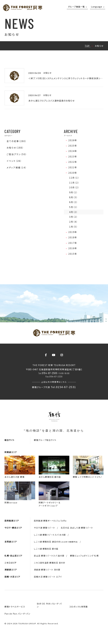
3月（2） (73, 217)
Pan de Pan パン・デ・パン (17, 614)
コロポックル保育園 (78, 607)
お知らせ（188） (15, 148)
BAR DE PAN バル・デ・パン (49, 605)
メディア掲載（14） (17, 167)
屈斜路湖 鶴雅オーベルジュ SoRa (50, 521)
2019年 (74, 232)
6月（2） (73, 202)
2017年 (74, 243)
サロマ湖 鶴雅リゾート (45, 528)
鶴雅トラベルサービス (15, 607)
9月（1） (73, 192)
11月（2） (74, 183)
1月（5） (73, 227)
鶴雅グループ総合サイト (45, 440)
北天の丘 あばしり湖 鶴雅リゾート (77, 528)
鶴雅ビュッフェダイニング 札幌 (84, 556)
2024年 (74, 151)
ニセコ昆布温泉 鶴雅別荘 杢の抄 (49, 563)
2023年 (74, 156)
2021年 (74, 167)
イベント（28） (14, 161)
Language (97, 7)
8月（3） (73, 197)
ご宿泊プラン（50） (17, 154)
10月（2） (74, 187)
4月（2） (73, 212)
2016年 (74, 248)
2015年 (74, 254)
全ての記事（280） (17, 141)
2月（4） (73, 222)
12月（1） (74, 178)
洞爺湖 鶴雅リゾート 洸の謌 (47, 570)
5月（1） (73, 207)
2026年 (74, 140)
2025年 (74, 146)
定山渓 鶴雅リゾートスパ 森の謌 (49, 556)
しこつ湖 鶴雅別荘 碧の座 (46, 549)
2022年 (74, 162)
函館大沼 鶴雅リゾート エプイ (48, 577)
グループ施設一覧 (76, 7)
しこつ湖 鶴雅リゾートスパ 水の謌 (50, 535)
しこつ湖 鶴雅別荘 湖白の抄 (56, 542)
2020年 (74, 173)
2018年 (74, 237)
